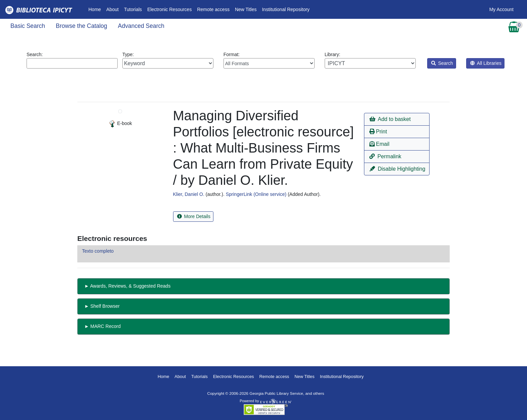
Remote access (213, 9)
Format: (269, 60)
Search (442, 63)
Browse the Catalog (82, 26)
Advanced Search (141, 26)
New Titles (246, 9)
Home (96, 9)
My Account (501, 9)
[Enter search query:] (72, 63)
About (112, 9)
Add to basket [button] (390, 119)
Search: (72, 60)
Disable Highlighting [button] (397, 169)
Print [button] (378, 132)
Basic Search (28, 26)
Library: (370, 60)
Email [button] (379, 144)
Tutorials (133, 9)
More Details (194, 216)
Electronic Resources (169, 9)
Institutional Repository (286, 9)
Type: (168, 60)
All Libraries (486, 63)
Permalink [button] (385, 156)
